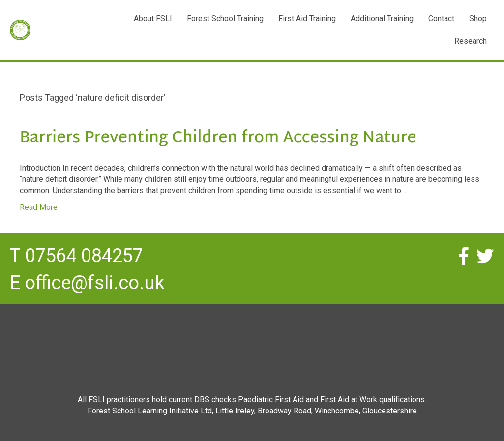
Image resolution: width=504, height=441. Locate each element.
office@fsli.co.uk (95, 283)
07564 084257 (84, 256)
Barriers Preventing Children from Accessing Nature (218, 138)
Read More (39, 207)
